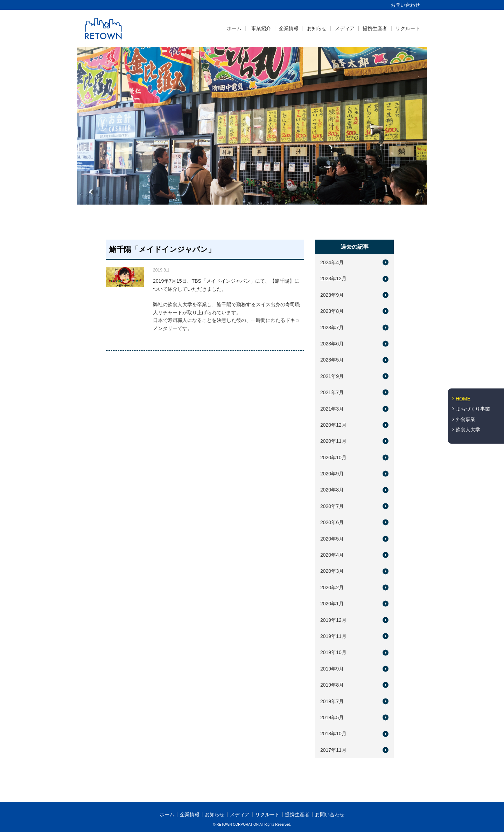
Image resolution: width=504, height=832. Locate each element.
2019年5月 (332, 717)
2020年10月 (333, 458)
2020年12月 (333, 425)
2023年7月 (332, 328)
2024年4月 (332, 262)
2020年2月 (332, 587)
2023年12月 (333, 279)
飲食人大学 (468, 429)
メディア (345, 28)
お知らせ (317, 28)
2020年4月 (332, 555)
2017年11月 (333, 750)
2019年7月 (332, 701)
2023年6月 (332, 344)
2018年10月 (333, 734)
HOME (463, 398)
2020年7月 (332, 506)
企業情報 (289, 28)
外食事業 (465, 419)
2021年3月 (332, 409)
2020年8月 (332, 490)
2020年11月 (333, 441)
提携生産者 (375, 28)
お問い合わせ (405, 5)
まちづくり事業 (473, 409)
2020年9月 (332, 474)
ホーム (234, 28)
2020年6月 (332, 522)
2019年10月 (333, 652)
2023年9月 (332, 295)
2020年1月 (332, 604)
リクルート (408, 28)
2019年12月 (333, 620)
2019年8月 (332, 685)
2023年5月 (332, 360)
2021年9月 (332, 376)
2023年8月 (332, 311)
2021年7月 (332, 392)
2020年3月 (332, 571)
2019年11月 (333, 636)
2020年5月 (332, 539)
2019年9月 (332, 669)
